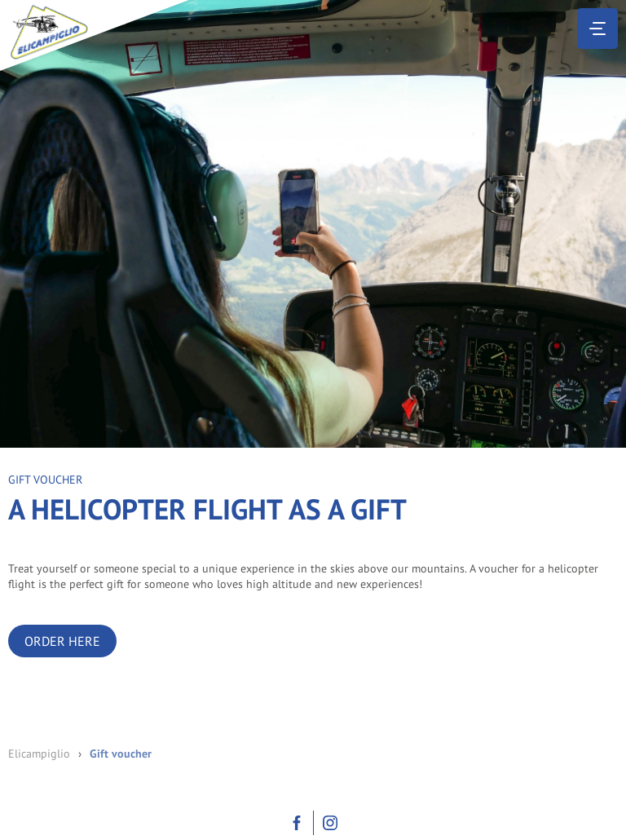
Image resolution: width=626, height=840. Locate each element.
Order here (62, 641)
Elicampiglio (39, 754)
